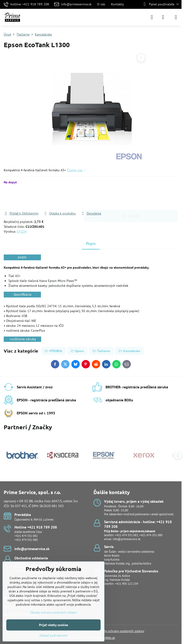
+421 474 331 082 (26, 536)
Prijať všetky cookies (54, 625)
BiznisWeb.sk (106, 638)
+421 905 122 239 (126, 584)
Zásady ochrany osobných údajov (121, 631)
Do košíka (131, 198)
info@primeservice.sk (127, 539)
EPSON (22, 231)
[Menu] (176, 17)
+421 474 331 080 (26, 540)
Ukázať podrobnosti (54, 635)
